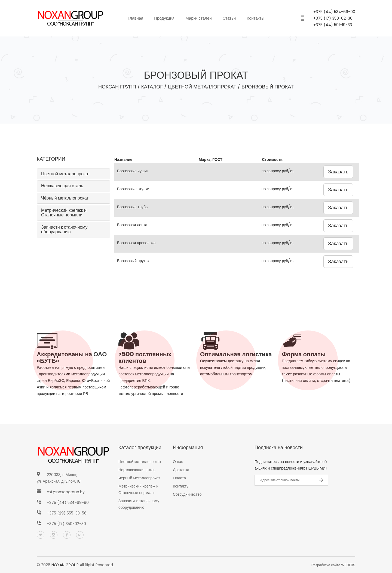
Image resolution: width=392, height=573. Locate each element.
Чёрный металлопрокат (65, 198)
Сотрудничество (187, 494)
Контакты (255, 18)
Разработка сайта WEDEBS (333, 565)
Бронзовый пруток (133, 261)
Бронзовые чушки (133, 171)
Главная (135, 18)
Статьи (229, 18)
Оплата (179, 478)
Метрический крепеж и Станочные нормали (64, 213)
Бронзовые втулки (133, 189)
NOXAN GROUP (65, 565)
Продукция (164, 18)
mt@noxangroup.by (66, 492)
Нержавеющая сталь (62, 186)
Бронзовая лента (132, 225)
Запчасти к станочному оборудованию (64, 230)
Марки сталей (198, 18)
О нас (178, 462)
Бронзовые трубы (133, 207)
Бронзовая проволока (136, 243)
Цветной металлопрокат (65, 174)
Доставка (181, 470)
